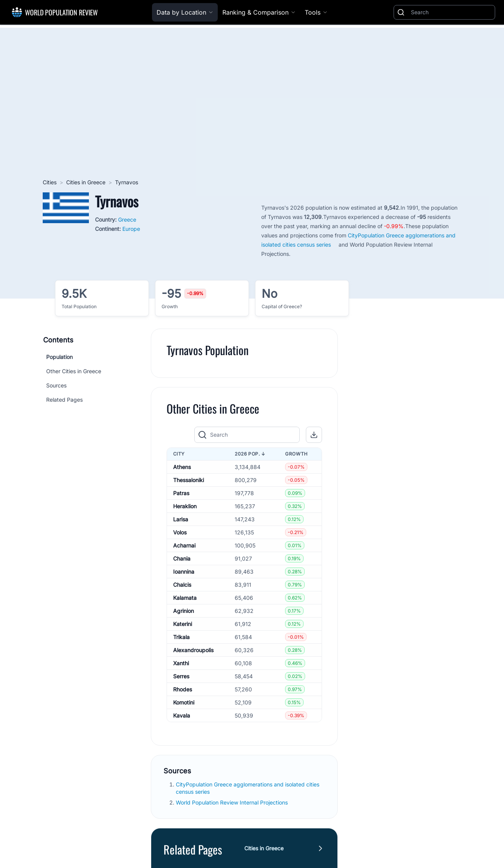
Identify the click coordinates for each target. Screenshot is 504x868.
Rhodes (183, 689)
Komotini (184, 702)
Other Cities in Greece (74, 371)
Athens (182, 467)
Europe (131, 229)
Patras (181, 493)
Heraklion (185, 506)
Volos (180, 532)
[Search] (451, 12)
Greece (127, 220)
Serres (181, 676)
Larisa (181, 519)
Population (59, 357)
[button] (314, 435)
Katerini (183, 624)
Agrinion (184, 611)
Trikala (181, 637)
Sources (56, 385)
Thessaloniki (189, 480)
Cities (50, 182)
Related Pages (64, 400)
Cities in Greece (86, 182)
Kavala (182, 715)
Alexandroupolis (193, 650)
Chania (182, 558)
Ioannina (184, 572)
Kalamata (185, 598)
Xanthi (181, 663)
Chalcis (182, 585)
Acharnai (184, 545)
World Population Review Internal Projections (232, 802)
